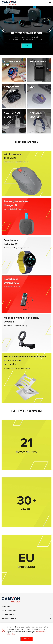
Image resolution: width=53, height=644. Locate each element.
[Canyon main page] (9, 3)
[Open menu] (50, 3)
